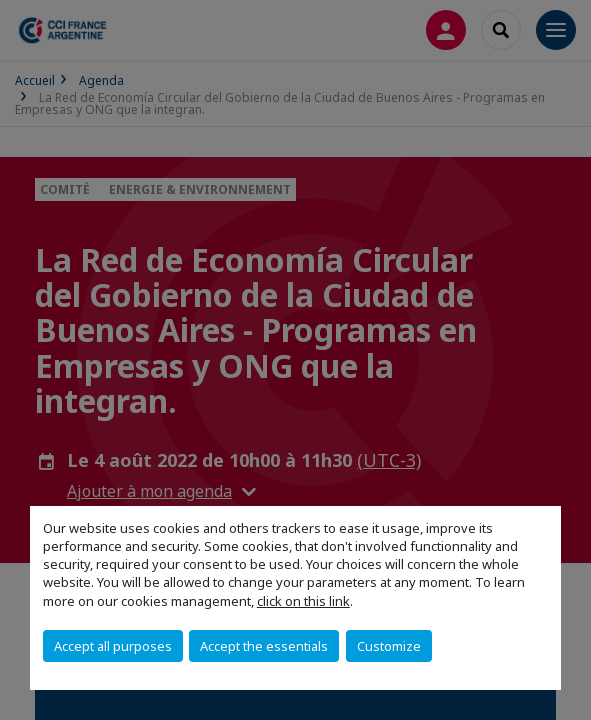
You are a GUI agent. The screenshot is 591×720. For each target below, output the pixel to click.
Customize (389, 646)
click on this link (303, 601)
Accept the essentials (264, 646)
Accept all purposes (113, 646)
